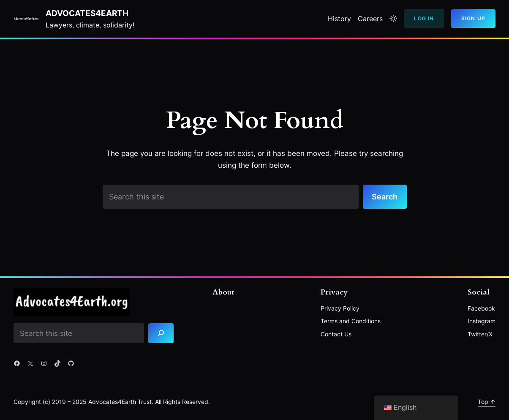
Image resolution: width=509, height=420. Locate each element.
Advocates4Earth (87, 13)
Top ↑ (487, 402)
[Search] (161, 333)
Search (385, 196)
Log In (424, 18)
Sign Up (473, 18)
